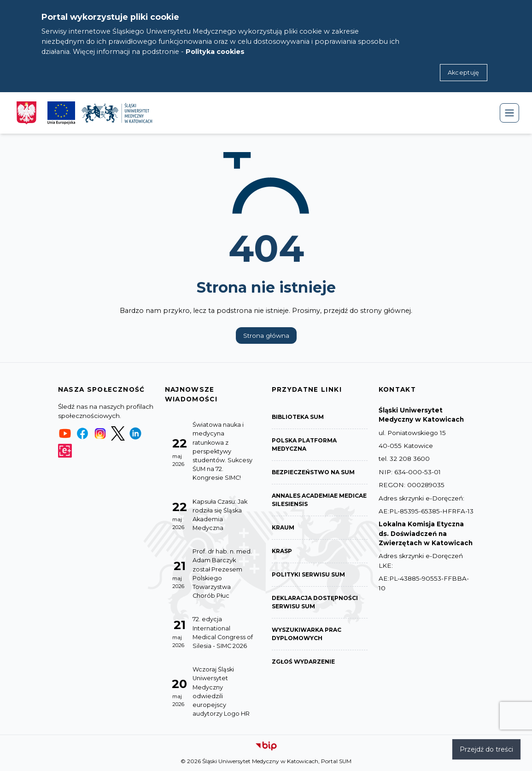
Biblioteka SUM (298, 417)
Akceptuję (464, 73)
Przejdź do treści (486, 749)
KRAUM (283, 527)
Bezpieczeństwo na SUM (313, 472)
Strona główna (266, 335)
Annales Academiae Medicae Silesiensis (319, 500)
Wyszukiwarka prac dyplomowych (307, 634)
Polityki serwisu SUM (308, 574)
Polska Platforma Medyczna (304, 444)
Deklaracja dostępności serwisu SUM (315, 602)
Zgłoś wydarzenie (303, 662)
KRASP (282, 551)
